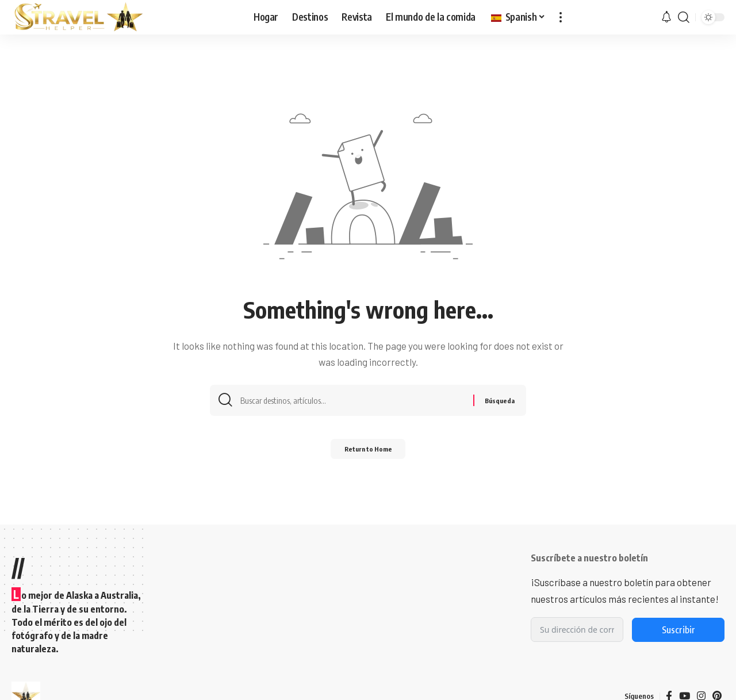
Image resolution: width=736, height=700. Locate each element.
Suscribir (678, 630)
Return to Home (368, 453)
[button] (561, 17)
